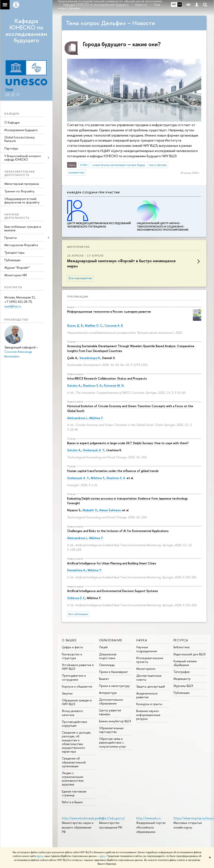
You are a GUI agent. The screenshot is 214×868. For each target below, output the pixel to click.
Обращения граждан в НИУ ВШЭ (77, 702)
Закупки (67, 693)
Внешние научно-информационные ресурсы (148, 715)
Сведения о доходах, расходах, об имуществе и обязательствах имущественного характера (76, 742)
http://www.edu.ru (148, 818)
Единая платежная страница (74, 793)
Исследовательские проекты (150, 660)
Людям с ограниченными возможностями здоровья (73, 779)
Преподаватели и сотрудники (74, 677)
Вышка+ (104, 679)
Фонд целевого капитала (72, 713)
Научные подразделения (147, 649)
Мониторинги (146, 669)
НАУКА (142, 640)
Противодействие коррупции (75, 724)
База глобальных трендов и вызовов (23, 228)
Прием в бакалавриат (114, 672)
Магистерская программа (22, 184)
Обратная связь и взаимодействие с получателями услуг (113, 742)
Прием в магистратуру (114, 686)
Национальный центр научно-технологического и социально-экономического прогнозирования (163, 225)
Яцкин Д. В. (75, 325)
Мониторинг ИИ (16, 275)
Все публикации (78, 614)
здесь (40, 856)
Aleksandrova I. (77, 418)
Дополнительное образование (111, 701)
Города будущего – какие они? (122, 44)
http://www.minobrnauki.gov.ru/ (83, 818)
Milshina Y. (96, 418)
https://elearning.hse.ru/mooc (194, 818)
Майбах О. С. (94, 325)
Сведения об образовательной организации (74, 762)
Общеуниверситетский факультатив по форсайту (22, 201)
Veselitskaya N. (90, 358)
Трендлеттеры (14, 252)
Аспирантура (108, 693)
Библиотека (182, 647)
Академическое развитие (147, 695)
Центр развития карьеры (110, 712)
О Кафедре (12, 122)
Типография (182, 672)
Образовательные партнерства (111, 730)
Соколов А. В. (114, 325)
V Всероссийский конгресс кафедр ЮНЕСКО (23, 158)
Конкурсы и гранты (149, 704)
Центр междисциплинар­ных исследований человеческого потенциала (99, 223)
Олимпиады (107, 665)
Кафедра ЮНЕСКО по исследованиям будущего (26, 31)
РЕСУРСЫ (181, 640)
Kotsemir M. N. (114, 385)
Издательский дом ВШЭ (190, 654)
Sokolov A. (74, 385)
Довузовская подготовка (108, 656)
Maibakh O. (90, 510)
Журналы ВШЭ (183, 686)
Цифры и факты (72, 647)
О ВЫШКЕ (69, 640)
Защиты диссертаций (151, 686)
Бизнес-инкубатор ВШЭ (115, 721)
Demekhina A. (76, 570)
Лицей (103, 647)
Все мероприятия (80, 278)
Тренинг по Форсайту (19, 191)
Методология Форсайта (21, 245)
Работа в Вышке (72, 802)
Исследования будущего (21, 130)
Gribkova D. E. (76, 598)
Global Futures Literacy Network (20, 139)
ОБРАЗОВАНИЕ (111, 640)
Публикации (12, 260)
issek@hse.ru (13, 306)
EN (180, 4)
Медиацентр (182, 679)
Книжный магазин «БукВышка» (185, 663)
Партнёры (11, 148)
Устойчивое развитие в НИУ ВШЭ (78, 667)
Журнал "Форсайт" (17, 268)
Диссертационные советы (149, 677)
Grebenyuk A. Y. (94, 450)
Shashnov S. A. (92, 385)
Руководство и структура (72, 656)
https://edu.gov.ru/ (112, 818)
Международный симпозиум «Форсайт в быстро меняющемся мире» (121, 263)
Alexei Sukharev (110, 510)
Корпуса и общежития (77, 686)
